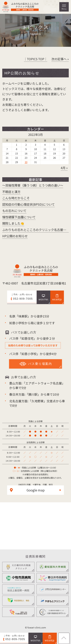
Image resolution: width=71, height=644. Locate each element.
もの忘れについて (14, 211)
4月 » (64, 168)
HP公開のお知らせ (15, 236)
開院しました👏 (13, 223)
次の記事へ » (60, 59)
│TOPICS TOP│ (36, 59)
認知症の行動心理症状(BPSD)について (29, 204)
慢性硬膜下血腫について (19, 217)
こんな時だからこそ (16, 198)
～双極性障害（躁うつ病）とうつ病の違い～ (33, 185)
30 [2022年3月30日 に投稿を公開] (26, 162)
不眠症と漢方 (11, 192)
